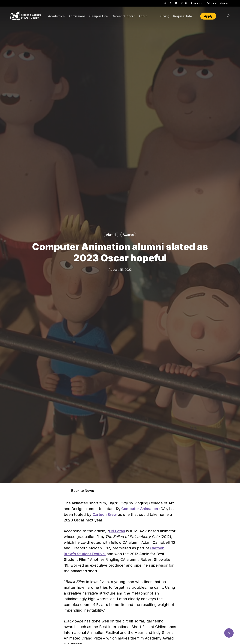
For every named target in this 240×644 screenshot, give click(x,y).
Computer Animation (140, 509)
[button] (79, 491)
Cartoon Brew (105, 515)
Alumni (111, 235)
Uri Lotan (117, 531)
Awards (128, 235)
